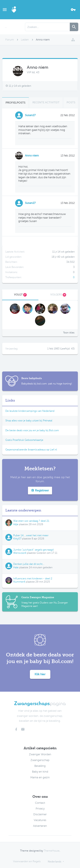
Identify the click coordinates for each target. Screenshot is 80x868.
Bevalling (40, 766)
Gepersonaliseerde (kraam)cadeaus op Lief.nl (31, 450)
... (6, 27)
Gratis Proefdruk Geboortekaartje (24, 440)
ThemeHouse (52, 851)
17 (25, 295)
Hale (16, 567)
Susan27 (30, 115)
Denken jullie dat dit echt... (29, 564)
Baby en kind (40, 772)
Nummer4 (19, 582)
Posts (71, 102)
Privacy (40, 809)
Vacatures (40, 820)
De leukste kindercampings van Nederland (30, 411)
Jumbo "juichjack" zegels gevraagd (33, 550)
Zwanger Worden (40, 754)
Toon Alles (69, 333)
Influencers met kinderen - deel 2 (33, 579)
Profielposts (15, 103)
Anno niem (32, 156)
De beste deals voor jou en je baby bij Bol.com (32, 430)
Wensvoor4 (20, 553)
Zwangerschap (40, 760)
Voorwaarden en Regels (27, 861)
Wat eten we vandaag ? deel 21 (31, 521)
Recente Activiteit (46, 102)
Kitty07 (17, 539)
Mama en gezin (40, 777)
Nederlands (55, 862)
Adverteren (40, 826)
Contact (40, 803)
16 (64, 295)
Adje (16, 524)
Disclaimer (40, 814)
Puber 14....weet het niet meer (31, 535)
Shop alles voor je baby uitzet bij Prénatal (29, 421)
